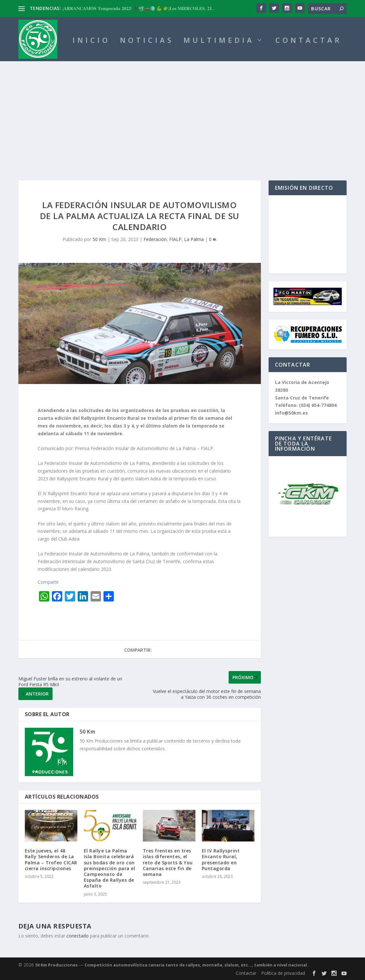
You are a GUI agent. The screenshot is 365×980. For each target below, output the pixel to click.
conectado (78, 936)
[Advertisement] (182, 110)
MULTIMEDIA (219, 41)
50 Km (99, 239)
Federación (155, 239)
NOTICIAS (147, 41)
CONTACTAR (309, 41)
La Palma (194, 239)
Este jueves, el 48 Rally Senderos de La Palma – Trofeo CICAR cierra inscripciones (51, 860)
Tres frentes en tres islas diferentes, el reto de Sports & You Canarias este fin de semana (168, 862)
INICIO (91, 41)
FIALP (175, 239)
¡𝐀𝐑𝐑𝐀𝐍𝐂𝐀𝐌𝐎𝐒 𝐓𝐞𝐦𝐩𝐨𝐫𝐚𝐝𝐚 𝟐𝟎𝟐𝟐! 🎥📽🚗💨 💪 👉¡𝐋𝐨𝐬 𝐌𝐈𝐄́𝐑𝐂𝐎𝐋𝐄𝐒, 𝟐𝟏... (139, 8)
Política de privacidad (283, 973)
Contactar (246, 973)
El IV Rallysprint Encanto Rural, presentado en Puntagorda (221, 860)
